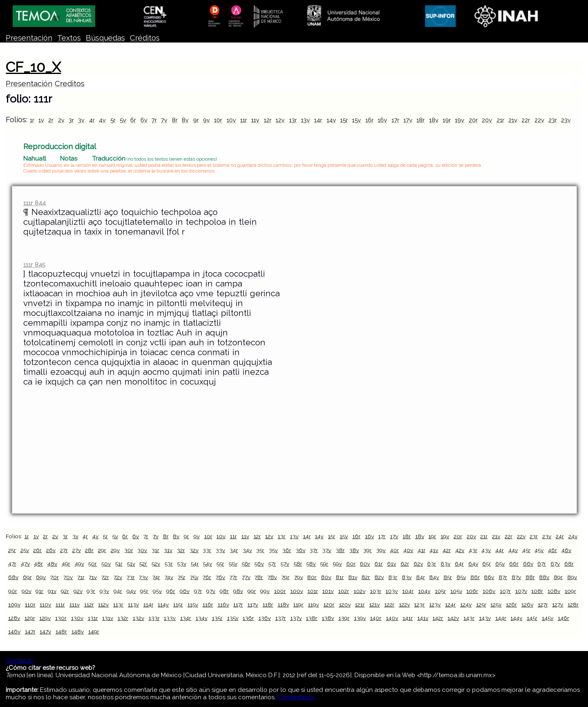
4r (92, 120)
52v (156, 564)
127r (543, 604)
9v (206, 120)
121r (360, 604)
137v (296, 618)
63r (432, 564)
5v (123, 120)
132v (138, 618)
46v (566, 550)
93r (91, 591)
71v (93, 577)
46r (552, 550)
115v (193, 604)
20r (473, 120)
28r (89, 550)
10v (231, 120)
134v (202, 618)
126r (511, 604)
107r (505, 591)
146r (563, 618)
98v (238, 591)
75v (194, 577)
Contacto (20, 660)
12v (280, 120)
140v (392, 618)
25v (25, 550)
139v (360, 618)
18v (434, 120)
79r (285, 577)
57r (272, 564)
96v (185, 591)
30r (129, 550)
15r (344, 120)
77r (233, 577)
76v (220, 577)
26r (37, 550)
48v (52, 564)
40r (394, 550)
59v (337, 564)
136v (265, 618)
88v (544, 577)
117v (253, 604)
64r (459, 564)
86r (475, 577)
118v (283, 604)
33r (207, 550)
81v (353, 577)
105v (456, 591)
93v (104, 591)
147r (30, 631)
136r (248, 618)
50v (106, 564)
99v (265, 591)
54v (207, 564)
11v (255, 120)
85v (461, 577)
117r (238, 604)
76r (207, 577)
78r (259, 577)
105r (440, 591)
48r (38, 564)
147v (45, 631)
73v (143, 577)
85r (448, 577)
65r (487, 564)
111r (60, 604)
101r (313, 591)
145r (532, 618)
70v (68, 577)
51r (119, 564)
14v (331, 120)
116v (223, 604)
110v (45, 604)
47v (25, 564)
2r (51, 120)
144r (501, 618)
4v (102, 120)
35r (260, 550)
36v (301, 550)
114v (163, 604)
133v (170, 618)
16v (382, 120)
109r (570, 591)
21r (500, 120)
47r (12, 564)
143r (469, 618)
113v (133, 604)
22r (526, 120)
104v (424, 591)
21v (513, 120)
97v (211, 591)
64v (473, 564)
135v (233, 618)
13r (293, 120)
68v (13, 577)
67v (555, 564)
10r (218, 120)
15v (356, 120)
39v (381, 550)
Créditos (145, 38)
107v (521, 591)
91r (39, 591)
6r (133, 120)
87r (503, 577)
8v (185, 120)
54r (195, 564)
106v (489, 591)
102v (360, 591)
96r (171, 591)
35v (273, 550)
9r (196, 120)
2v (61, 120)
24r (560, 536)
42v (460, 550)
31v (168, 550)
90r (13, 591)
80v (326, 577)
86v (489, 577)
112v (103, 604)
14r (318, 120)
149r (94, 631)
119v (313, 604)
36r (287, 550)
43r (473, 550)
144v (516, 618)
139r (344, 618)
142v (453, 618)
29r (102, 550)
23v (566, 120)
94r (118, 591)
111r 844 (35, 203)
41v (434, 550)
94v (131, 591)
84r (421, 577)
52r (143, 564)
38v (354, 550)
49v (79, 564)
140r (376, 618)
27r (64, 550)
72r (105, 577)
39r (367, 550)
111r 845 (34, 265)
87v (516, 577)
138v (328, 618)
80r (312, 577)
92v (78, 591)
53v (182, 564)
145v (548, 618)
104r (408, 591)
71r (81, 577)
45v (539, 550)
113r (118, 604)
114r (148, 604)
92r (65, 591)
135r (217, 618)
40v (408, 550)
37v (327, 550)
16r (370, 120)
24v (573, 536)
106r (472, 591)
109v (14, 604)
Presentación (29, 38)
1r (32, 120)
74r (156, 577)
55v (233, 564)
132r (123, 618)
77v (246, 577)
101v (328, 591)
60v (365, 564)
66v (528, 564)
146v (14, 631)
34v (247, 550)
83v (407, 577)
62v (418, 564)
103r (376, 591)
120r (329, 604)
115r (178, 604)
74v (169, 577)
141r (408, 618)
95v (157, 591)
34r (234, 550)
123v (435, 604)
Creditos (70, 84)
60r (351, 564)
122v (404, 604)
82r (366, 577)
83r (393, 577)
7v (164, 120)
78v (272, 577)
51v (131, 564)
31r (155, 550)
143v (485, 618)
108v (554, 591)
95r (144, 591)
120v (345, 604)
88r (530, 577)
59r (324, 564)
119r (298, 604)
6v (144, 120)
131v (108, 618)
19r (447, 120)
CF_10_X (33, 67)
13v (305, 120)
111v (75, 604)
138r (312, 618)
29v (115, 550)
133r (154, 618)
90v (27, 591)
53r (169, 564)
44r (500, 550)
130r (61, 618)
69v (41, 577)
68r (569, 564)
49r (66, 564)
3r (71, 120)
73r (131, 577)
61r (379, 564)
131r (93, 618)
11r (244, 120)
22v (539, 120)
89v (572, 577)
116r (208, 604)
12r (268, 120)
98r (224, 591)
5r (113, 120)
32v (194, 550)
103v (392, 591)
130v (77, 618)
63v (445, 564)
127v (558, 604)
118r (268, 604)
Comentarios (296, 697)
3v (81, 120)
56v (259, 564)
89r (558, 577)
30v (142, 550)
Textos (69, 38)
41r (422, 550)
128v (14, 618)
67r (542, 564)
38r (340, 550)
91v (52, 591)
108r (537, 591)
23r (553, 120)
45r (526, 550)
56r (246, 564)
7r (154, 120)
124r (450, 604)
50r (92, 564)
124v (466, 604)
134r (186, 618)
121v (374, 604)
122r (389, 604)
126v (527, 604)
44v (513, 550)
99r (252, 591)
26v (51, 550)
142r (438, 618)
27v (77, 550)
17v (408, 120)
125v (496, 604)
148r (61, 631)
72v (118, 577)
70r (55, 577)
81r (340, 577)
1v (41, 120)
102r (344, 591)
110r (30, 604)
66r (514, 564)
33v (220, 550)
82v (379, 577)
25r (12, 550)
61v (392, 564)
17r (395, 120)
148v (78, 631)
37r (314, 550)
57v (285, 564)
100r (280, 591)
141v (423, 618)
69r (27, 577)
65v (500, 564)
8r (175, 120)
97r (198, 591)
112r (89, 604)
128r (573, 604)
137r (281, 618)
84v (434, 577)
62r (405, 564)
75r (182, 577)
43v (486, 550)
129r (30, 618)
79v (298, 577)
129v (45, 618)
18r (421, 120)
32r (181, 550)
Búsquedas (105, 38)
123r (419, 604)
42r (447, 550)
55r (220, 564)
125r (481, 604)
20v (487, 120)
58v (311, 564)
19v (460, 120)
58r (298, 564)
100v (297, 591)
